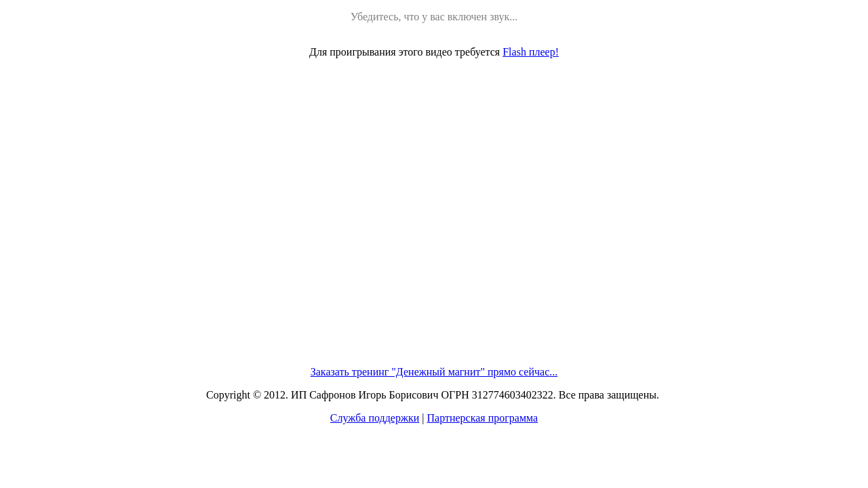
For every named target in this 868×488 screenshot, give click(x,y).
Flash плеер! (531, 52)
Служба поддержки (375, 418)
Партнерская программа (482, 418)
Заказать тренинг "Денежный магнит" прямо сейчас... (434, 372)
